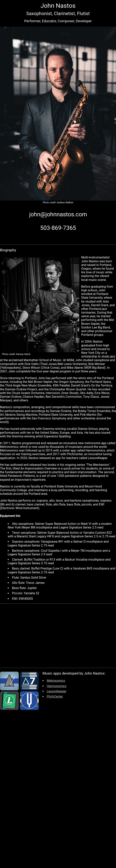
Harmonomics (57, 686)
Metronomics (56, 681)
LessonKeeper (57, 691)
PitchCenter (55, 697)
